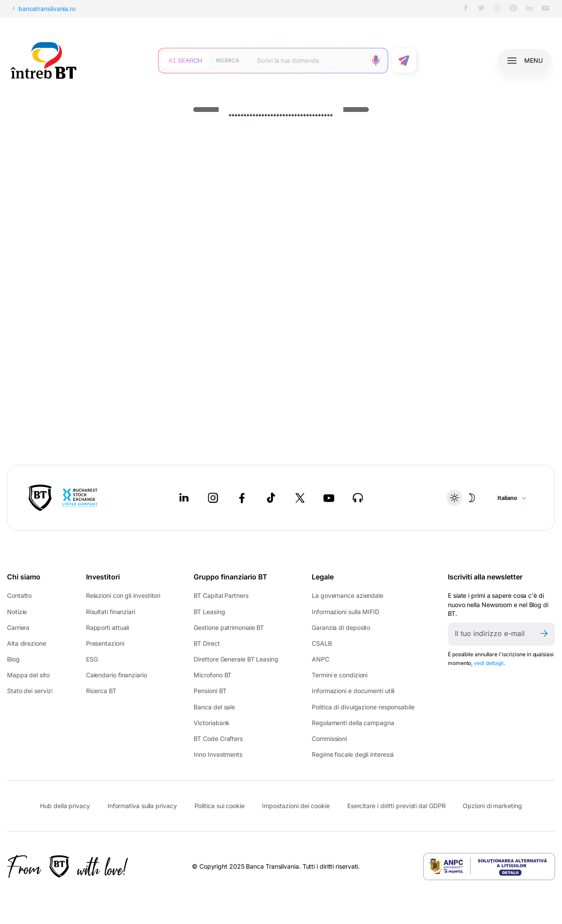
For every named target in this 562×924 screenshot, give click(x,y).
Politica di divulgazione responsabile (363, 707)
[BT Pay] (40, 498)
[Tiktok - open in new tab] (271, 498)
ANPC (321, 659)
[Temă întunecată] (463, 498)
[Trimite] (544, 634)
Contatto (19, 595)
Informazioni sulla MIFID (346, 612)
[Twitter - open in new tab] (300, 498)
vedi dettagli (489, 663)
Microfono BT (213, 675)
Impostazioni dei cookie (296, 806)
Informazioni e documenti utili (353, 691)
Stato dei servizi (30, 691)
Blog (13, 659)
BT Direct (207, 643)
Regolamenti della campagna (353, 723)
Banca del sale (214, 707)
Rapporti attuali (108, 627)
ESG (92, 659)
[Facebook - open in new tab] (242, 498)
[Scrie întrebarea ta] (308, 61)
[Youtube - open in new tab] (329, 498)
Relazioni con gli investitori (123, 595)
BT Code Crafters (218, 739)
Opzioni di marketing (492, 806)
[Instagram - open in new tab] (213, 498)
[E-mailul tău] (490, 634)
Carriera (18, 627)
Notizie (17, 612)
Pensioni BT (210, 691)
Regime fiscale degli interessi (353, 754)
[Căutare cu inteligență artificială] (185, 61)
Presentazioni (105, 643)
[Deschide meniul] (525, 61)
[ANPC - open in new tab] (489, 866)
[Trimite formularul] (404, 61)
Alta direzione (27, 643)
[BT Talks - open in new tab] (358, 498)
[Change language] (512, 498)
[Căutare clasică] (228, 61)
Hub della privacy (65, 806)
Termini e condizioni (340, 675)
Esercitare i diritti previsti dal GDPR (396, 806)
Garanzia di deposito (341, 627)
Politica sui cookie (220, 806)
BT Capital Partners (221, 595)
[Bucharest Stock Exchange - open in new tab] (80, 498)
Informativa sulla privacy (142, 806)
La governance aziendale (348, 595)
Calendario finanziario (117, 675)
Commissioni (329, 739)
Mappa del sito (28, 675)
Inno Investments (218, 754)
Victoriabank (212, 723)
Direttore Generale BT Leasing (236, 659)
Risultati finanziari (111, 612)
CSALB (322, 643)
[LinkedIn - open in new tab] (184, 498)
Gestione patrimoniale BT (229, 627)
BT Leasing (209, 612)
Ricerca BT (101, 691)
